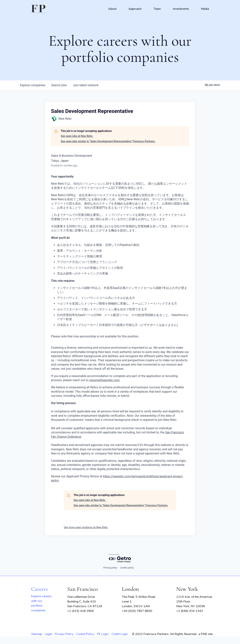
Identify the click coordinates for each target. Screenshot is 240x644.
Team (157, 9)
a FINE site (206, 634)
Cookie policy (127, 568)
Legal (48, 634)
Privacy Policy (64, 634)
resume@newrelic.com (105, 380)
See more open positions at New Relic (86, 527)
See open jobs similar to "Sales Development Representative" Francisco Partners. (108, 141)
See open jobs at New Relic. (77, 136)
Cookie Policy (85, 634)
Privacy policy (110, 568)
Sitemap (37, 634)
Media (205, 9)
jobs (59, 85)
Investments (181, 9)
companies (33, 85)
